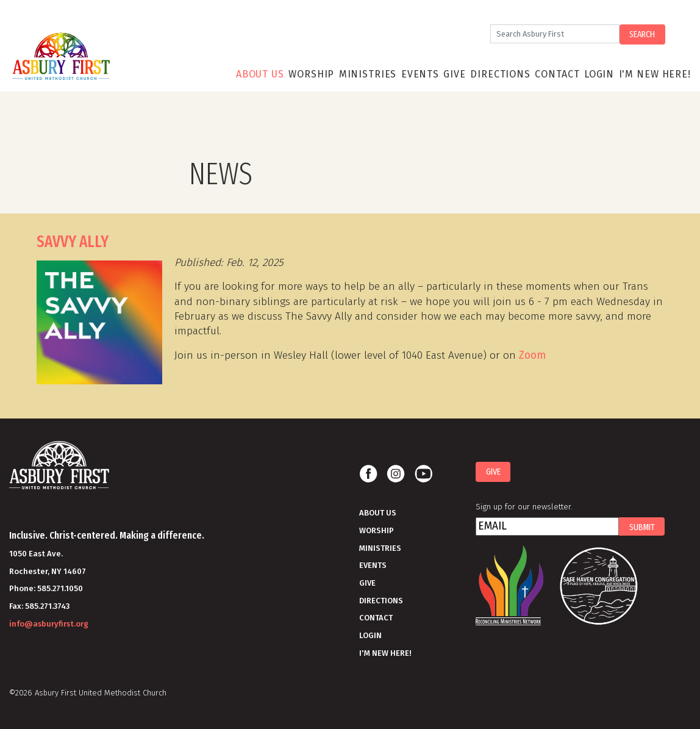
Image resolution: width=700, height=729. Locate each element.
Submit (642, 527)
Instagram (396, 474)
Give (454, 74)
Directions (500, 74)
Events (420, 74)
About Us (260, 74)
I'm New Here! (655, 74)
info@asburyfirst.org (49, 624)
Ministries (368, 74)
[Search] (555, 34)
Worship (311, 74)
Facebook (368, 474)
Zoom (532, 355)
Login (599, 74)
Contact (557, 74)
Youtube (423, 474)
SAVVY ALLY (73, 242)
